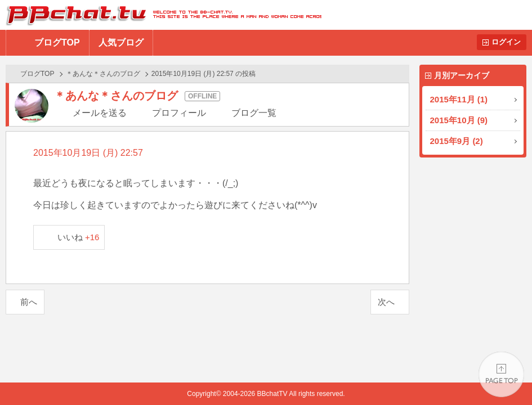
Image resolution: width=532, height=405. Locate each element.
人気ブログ (121, 42)
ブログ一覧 (254, 113)
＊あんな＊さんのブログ (103, 74)
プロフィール (179, 113)
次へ (386, 302)
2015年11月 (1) (459, 99)
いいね (79, 237)
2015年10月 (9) (459, 120)
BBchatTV (161, 15)
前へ (29, 302)
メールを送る (100, 113)
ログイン (506, 42)
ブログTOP (57, 42)
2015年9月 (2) (457, 141)
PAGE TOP (501, 374)
